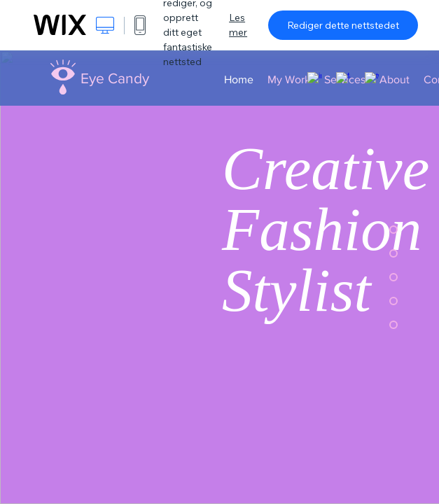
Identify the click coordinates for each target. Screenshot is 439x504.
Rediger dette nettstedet (343, 25)
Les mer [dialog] (238, 25)
